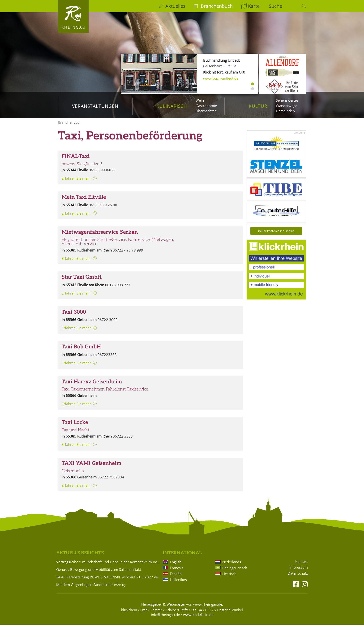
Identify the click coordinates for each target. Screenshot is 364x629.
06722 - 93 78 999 (128, 254)
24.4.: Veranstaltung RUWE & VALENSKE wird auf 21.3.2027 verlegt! (109, 581)
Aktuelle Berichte (80, 557)
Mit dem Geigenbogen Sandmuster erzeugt (91, 589)
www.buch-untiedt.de (221, 78)
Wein (200, 100)
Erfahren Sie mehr (76, 182)
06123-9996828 (102, 174)
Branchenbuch (217, 6)
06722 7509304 (111, 481)
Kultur (258, 106)
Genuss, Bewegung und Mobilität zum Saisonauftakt (99, 574)
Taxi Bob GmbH (81, 351)
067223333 (107, 359)
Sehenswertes (287, 100)
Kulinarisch (172, 106)
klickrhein (129, 614)
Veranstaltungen (95, 106)
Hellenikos (178, 584)
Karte (254, 6)
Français (177, 572)
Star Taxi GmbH (82, 281)
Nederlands (232, 566)
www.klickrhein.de (198, 619)
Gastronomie (206, 106)
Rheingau (74, 27)
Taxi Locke (75, 427)
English (176, 566)
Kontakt (302, 566)
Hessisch (229, 578)
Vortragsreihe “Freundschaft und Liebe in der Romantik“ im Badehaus (109, 566)
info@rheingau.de (165, 619)
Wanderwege (287, 106)
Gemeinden (285, 111)
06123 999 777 (118, 289)
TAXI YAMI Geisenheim (92, 468)
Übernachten (206, 111)
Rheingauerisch (235, 572)
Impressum (299, 572)
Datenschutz (298, 578)
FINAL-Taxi (76, 161)
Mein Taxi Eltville (84, 202)
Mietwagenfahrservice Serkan (100, 236)
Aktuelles (175, 6)
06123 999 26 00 (103, 209)
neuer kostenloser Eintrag (276, 235)
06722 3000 (108, 324)
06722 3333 (123, 440)
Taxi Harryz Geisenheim (92, 386)
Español (176, 578)
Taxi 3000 (74, 316)
